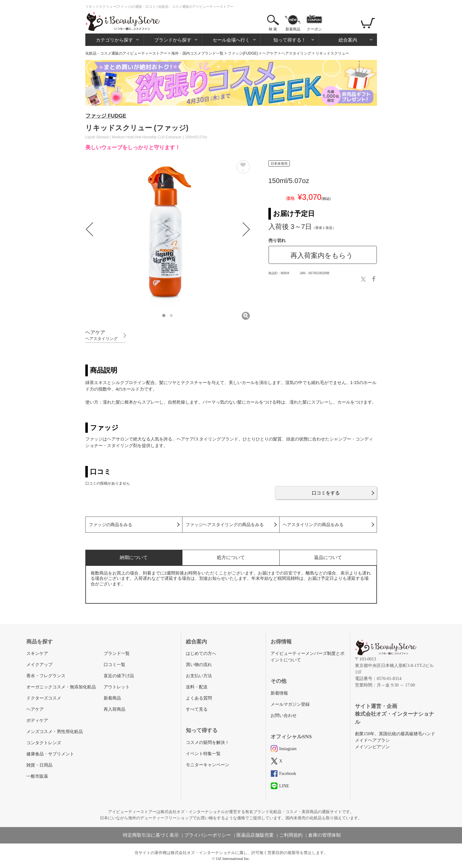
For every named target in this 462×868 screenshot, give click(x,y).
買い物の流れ (199, 665)
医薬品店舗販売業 (255, 835)
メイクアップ (39, 665)
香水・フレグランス (46, 676)
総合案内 (348, 40)
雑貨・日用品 (39, 765)
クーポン (314, 29)
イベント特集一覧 (203, 754)
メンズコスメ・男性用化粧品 (55, 732)
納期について (134, 557)
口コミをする (326, 493)
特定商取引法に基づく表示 (151, 835)
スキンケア (37, 653)
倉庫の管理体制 (324, 835)
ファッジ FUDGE (106, 116)
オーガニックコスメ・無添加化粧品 (61, 687)
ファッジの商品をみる (110, 525)
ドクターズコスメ (44, 698)
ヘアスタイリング (296, 53)
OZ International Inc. (233, 859)
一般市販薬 (37, 776)
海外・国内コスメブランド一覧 (197, 53)
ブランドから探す (173, 40)
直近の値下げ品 (119, 676)
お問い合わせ (284, 716)
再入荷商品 (114, 709)
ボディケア (37, 720)
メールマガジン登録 (290, 704)
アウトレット (117, 687)
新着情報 (279, 693)
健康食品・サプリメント (50, 754)
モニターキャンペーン (208, 765)
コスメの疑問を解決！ (208, 743)
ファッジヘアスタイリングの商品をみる (225, 525)
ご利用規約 (291, 835)
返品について (328, 557)
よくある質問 (199, 698)
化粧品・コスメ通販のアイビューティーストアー (126, 53)
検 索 (273, 29)
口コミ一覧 (114, 665)
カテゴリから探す (114, 40)
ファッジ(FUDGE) (243, 53)
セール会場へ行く (231, 40)
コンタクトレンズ (44, 743)
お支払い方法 (199, 676)
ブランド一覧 (117, 653)
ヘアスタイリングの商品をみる (313, 525)
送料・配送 (197, 687)
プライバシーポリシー (208, 835)
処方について (231, 557)
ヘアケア (270, 53)
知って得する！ (290, 40)
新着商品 (293, 29)
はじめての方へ (201, 653)
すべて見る (197, 709)
